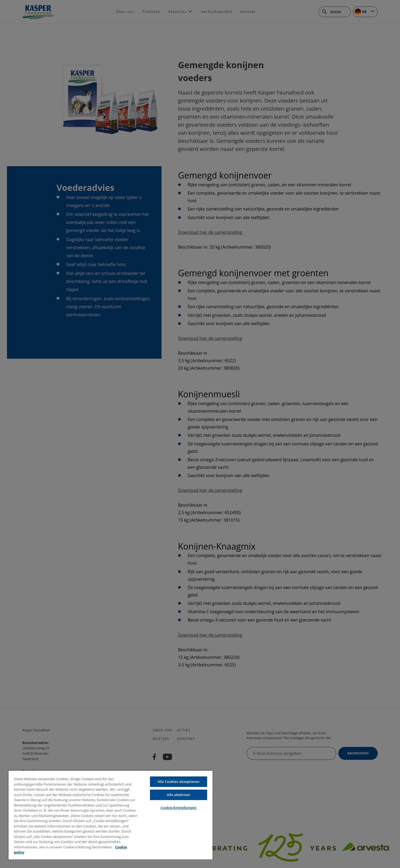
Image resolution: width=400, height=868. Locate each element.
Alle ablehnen (179, 795)
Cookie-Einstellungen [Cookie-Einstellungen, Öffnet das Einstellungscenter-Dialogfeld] (178, 808)
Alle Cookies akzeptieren (179, 782)
